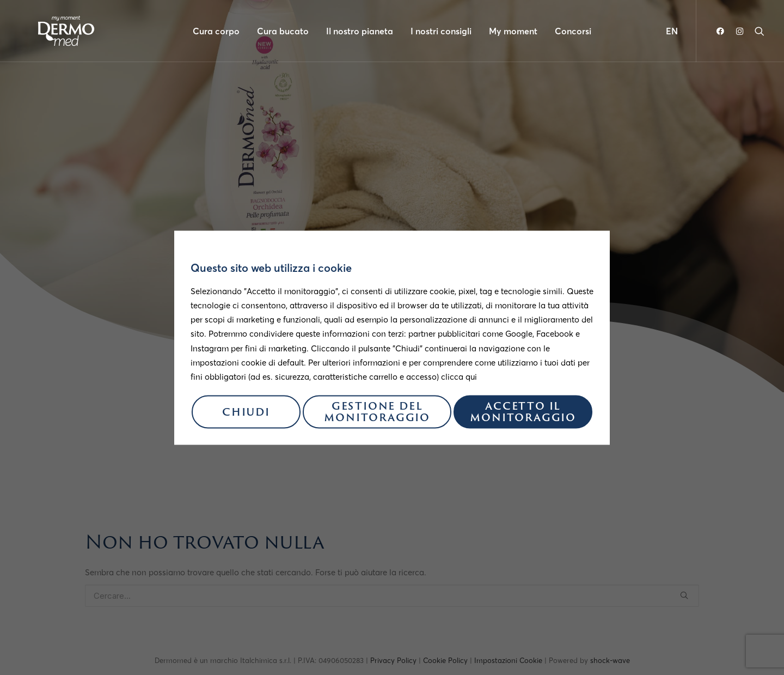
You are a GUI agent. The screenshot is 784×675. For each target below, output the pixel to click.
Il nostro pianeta (360, 31)
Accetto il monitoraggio (523, 413)
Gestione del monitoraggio (377, 413)
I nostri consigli (441, 31)
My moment (513, 31)
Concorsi (573, 31)
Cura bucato (283, 31)
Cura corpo (216, 31)
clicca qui (459, 377)
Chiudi (246, 413)
